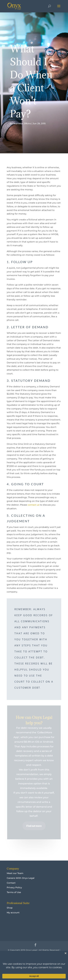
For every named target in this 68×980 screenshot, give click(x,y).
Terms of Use (14, 892)
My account (13, 913)
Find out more (34, 826)
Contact (11, 883)
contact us (34, 505)
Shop (10, 908)
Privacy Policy (14, 887)
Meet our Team (15, 873)
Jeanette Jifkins (22, 123)
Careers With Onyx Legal (21, 878)
